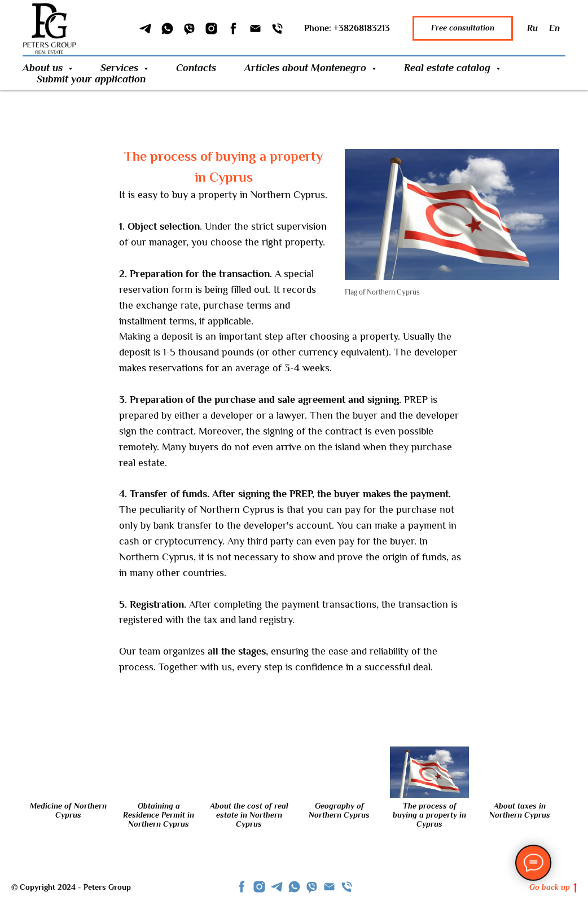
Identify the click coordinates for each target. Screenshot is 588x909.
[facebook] (242, 887)
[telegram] (277, 887)
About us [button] (44, 68)
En (554, 28)
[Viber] (189, 28)
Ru (532, 28)
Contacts (196, 68)
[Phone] (277, 28)
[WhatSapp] (167, 28)
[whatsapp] (294, 887)
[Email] (255, 28)
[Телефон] (347, 887)
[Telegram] (145, 28)
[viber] (312, 887)
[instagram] (259, 887)
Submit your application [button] (91, 79)
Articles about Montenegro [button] (307, 68)
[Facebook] (233, 28)
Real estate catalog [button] (449, 68)
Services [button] (121, 68)
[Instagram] (211, 28)
